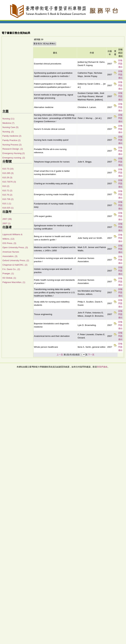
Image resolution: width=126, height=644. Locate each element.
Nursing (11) (8, 119)
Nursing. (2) (8, 132)
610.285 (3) (8, 173)
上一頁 (60, 355)
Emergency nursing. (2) (14, 158)
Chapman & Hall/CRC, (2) (15, 265)
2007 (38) (7, 219)
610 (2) (6, 186)
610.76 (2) (7, 195)
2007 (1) (7, 223)
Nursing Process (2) (12, 145)
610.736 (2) (8, 199)
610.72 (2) (7, 191)
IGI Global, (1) (9, 278)
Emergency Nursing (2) (14, 153)
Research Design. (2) (13, 149)
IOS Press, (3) (9, 243)
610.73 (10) (8, 169)
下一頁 (91, 355)
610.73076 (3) (9, 182)
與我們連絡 (102, 367)
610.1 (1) (7, 204)
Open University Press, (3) (15, 247)
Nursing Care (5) (10, 127)
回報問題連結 (120, 64)
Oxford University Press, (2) (16, 260)
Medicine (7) (8, 123)
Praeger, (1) (8, 273)
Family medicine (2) (12, 136)
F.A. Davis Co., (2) (11, 269)
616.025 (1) (8, 208)
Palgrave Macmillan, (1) (14, 282)
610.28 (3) (7, 178)
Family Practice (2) (11, 140)
